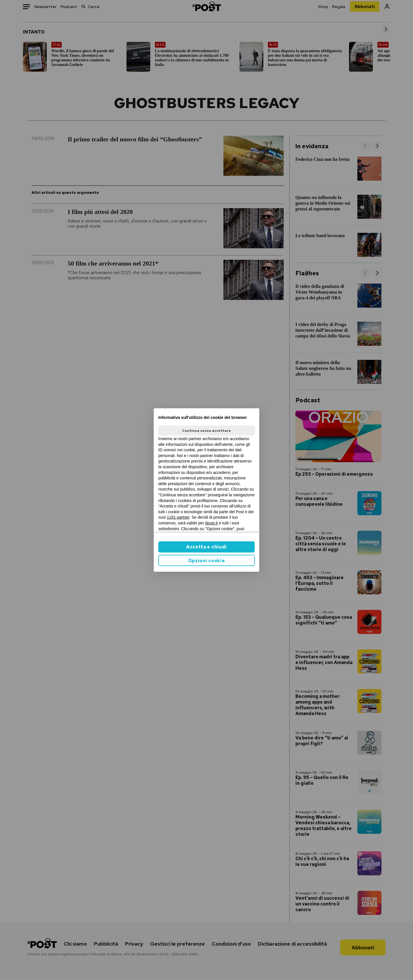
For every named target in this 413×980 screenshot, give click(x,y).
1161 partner (178, 517)
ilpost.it (211, 523)
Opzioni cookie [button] (207, 561)
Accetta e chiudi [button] (206, 547)
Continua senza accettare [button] (206, 431)
